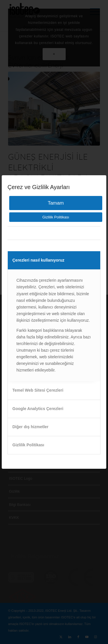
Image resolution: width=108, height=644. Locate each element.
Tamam (56, 203)
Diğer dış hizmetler (30, 427)
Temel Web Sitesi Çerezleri (38, 390)
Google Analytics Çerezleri (38, 409)
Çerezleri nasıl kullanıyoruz (38, 260)
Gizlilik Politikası (56, 217)
